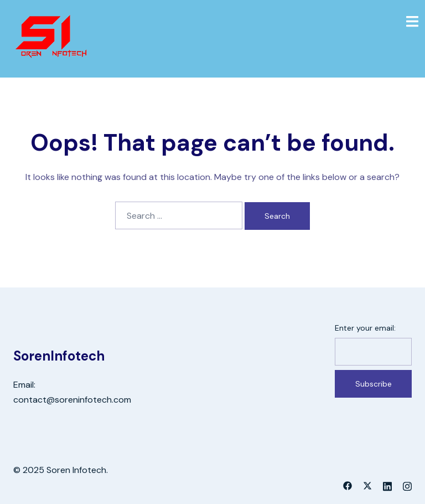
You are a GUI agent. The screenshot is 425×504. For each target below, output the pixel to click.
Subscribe (374, 384)
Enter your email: (365, 328)
